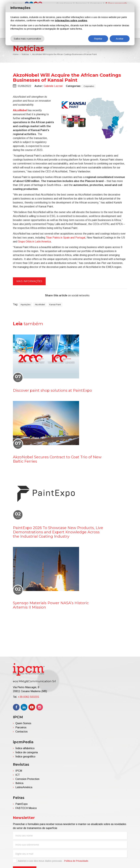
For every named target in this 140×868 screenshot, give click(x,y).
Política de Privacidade (76, 862)
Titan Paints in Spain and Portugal (66, 238)
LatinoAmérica (24, 788)
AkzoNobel (20, 111)
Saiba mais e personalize (27, 39)
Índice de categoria (27, 753)
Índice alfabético (25, 749)
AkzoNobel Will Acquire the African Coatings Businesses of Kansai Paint (64, 55)
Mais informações (29, 282)
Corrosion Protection (27, 780)
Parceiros (21, 728)
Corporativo (89, 87)
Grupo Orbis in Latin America (34, 242)
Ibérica (19, 784)
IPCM (19, 771)
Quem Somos (23, 724)
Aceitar (120, 39)
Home (16, 55)
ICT (18, 776)
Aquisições (25, 305)
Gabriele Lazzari (53, 87)
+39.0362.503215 (28, 698)
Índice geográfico (25, 757)
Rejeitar (98, 39)
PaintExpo (22, 805)
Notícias (25, 55)
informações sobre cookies (71, 20)
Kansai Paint (55, 305)
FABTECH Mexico (26, 809)
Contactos (22, 732)
